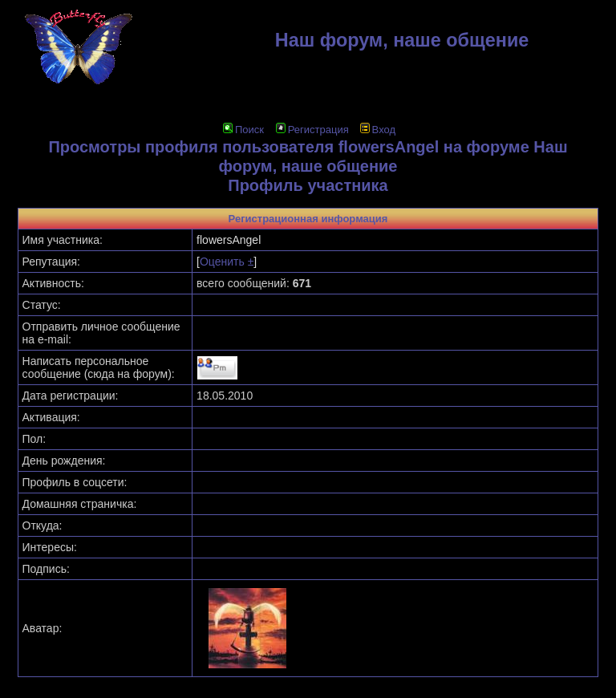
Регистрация (312, 130)
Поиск (243, 130)
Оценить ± (227, 262)
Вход (378, 130)
